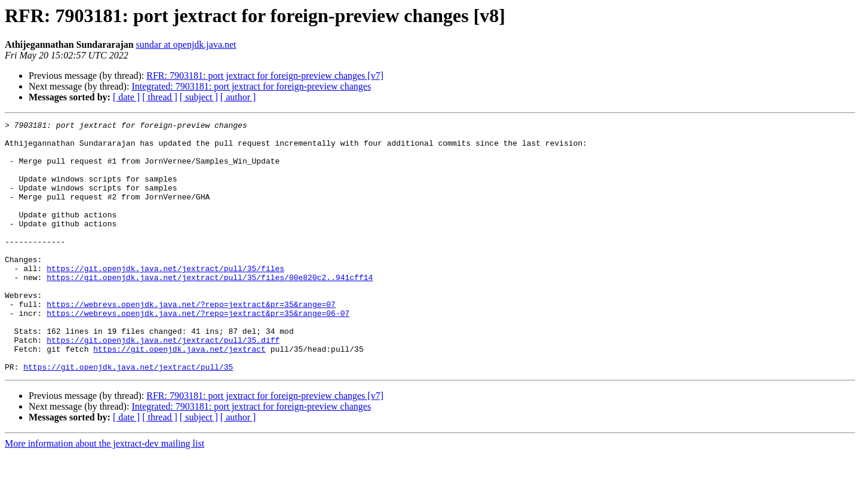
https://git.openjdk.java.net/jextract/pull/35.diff (163, 385)
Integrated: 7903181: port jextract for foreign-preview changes (251, 86)
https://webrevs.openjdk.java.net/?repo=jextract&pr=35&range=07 (191, 342)
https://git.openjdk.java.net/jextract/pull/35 (128, 417)
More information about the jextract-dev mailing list (105, 494)
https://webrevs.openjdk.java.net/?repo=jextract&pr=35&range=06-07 (198, 352)
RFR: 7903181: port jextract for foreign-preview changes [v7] (265, 76)
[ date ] (126, 97)
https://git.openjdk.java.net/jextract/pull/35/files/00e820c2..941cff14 (210, 309)
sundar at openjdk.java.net (186, 44)
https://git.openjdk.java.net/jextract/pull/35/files (165, 299)
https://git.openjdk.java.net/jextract (179, 395)
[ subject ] (199, 97)
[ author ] (238, 97)
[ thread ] (160, 97)
